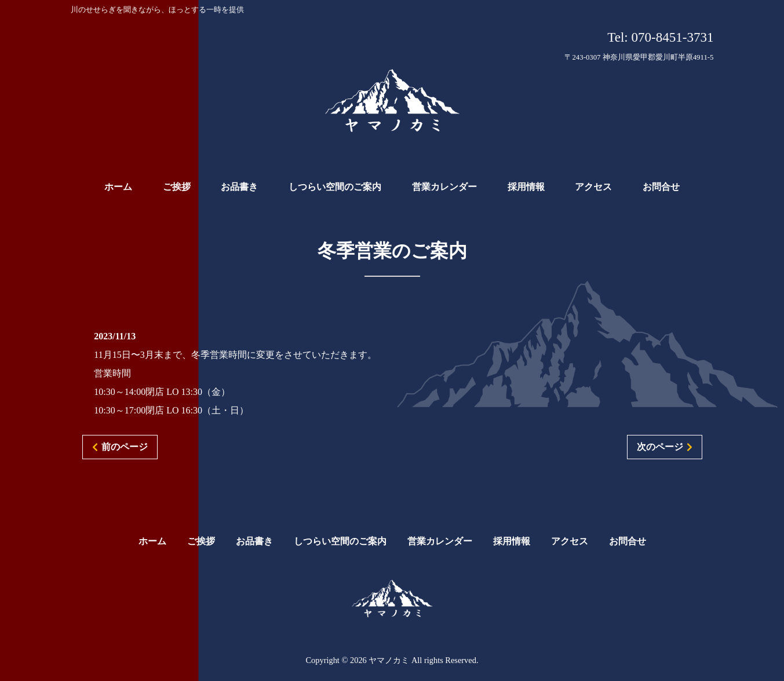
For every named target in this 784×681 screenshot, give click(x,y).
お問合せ (628, 541)
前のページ (125, 447)
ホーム (152, 541)
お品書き (254, 541)
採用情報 (512, 541)
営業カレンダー (440, 541)
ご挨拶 (201, 541)
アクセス (570, 541)
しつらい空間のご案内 (340, 541)
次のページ (660, 447)
